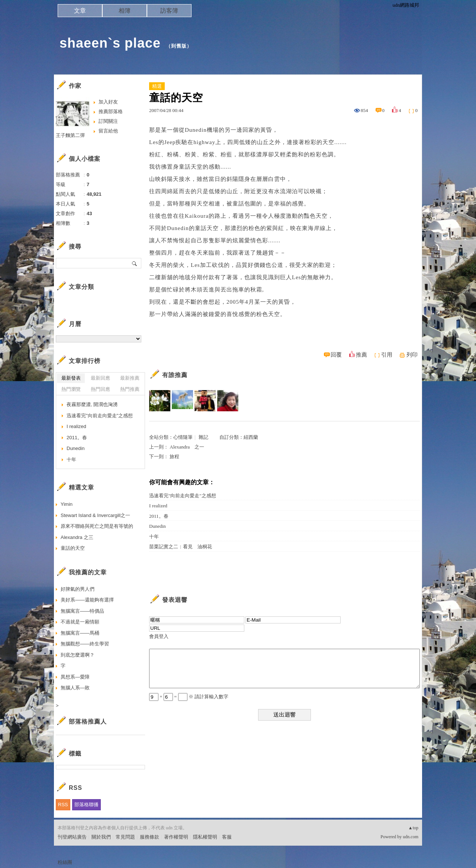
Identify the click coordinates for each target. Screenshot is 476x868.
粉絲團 (65, 862)
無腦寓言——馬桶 (80, 633)
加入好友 (108, 102)
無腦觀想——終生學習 (85, 644)
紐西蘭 (251, 437)
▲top (413, 828)
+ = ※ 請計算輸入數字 (189, 697)
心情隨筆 (183, 437)
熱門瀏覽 (71, 389)
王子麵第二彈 (70, 135)
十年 (154, 537)
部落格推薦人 (88, 722)
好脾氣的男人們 (78, 589)
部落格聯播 (86, 805)
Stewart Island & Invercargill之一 (95, 515)
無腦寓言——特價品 (82, 611)
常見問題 (125, 837)
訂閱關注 (108, 121)
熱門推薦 (130, 389)
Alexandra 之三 (77, 537)
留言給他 (108, 131)
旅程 (174, 457)
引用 (387, 355)
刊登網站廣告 (72, 837)
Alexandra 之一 (187, 447)
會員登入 (159, 636)
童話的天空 (73, 548)
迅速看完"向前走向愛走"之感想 (183, 496)
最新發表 (71, 378)
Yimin (67, 504)
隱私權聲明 (205, 837)
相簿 (125, 11)
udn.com (411, 837)
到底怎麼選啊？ (78, 655)
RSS (63, 805)
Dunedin (157, 526)
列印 (412, 355)
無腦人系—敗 (75, 688)
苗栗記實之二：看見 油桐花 (181, 547)
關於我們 (101, 837)
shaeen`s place (110, 43)
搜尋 (135, 263)
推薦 (361, 355)
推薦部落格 (111, 111)
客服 (227, 837)
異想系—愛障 (75, 677)
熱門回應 (100, 389)
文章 (80, 11)
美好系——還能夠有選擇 (87, 600)
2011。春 (159, 516)
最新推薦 (130, 378)
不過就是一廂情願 (80, 622)
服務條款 (149, 837)
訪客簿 (169, 11)
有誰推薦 (175, 375)
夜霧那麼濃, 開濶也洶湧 (92, 404)
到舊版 (179, 46)
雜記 (203, 437)
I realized (158, 506)
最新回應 (100, 378)
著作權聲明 (176, 837)
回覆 (336, 355)
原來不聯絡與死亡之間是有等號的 (97, 526)
